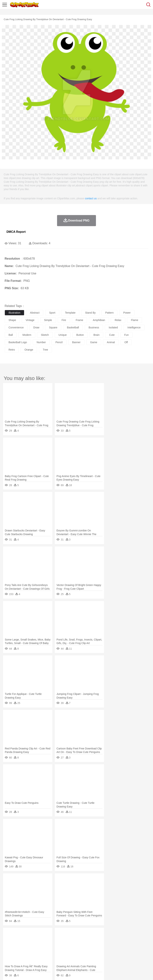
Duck (79, 940)
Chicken (56, 940)
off (126, 342)
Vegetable (106, 956)
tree (45, 350)
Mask (18, 945)
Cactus (47, 934)
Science (137, 951)
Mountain (139, 934)
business (94, 327)
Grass (99, 934)
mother (51, 945)
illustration (14, 313)
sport (52, 313)
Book (39, 951)
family (42, 945)
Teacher (30, 951)
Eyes (91, 945)
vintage (30, 320)
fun (127, 335)
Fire (72, 934)
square (53, 327)
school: (8, 951)
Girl (123, 945)
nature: (8, 934)
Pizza (136, 956)
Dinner (127, 956)
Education (82, 951)
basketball (73, 327)
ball (11, 335)
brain (97, 335)
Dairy (28, 956)
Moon (119, 934)
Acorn (18, 934)
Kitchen (118, 956)
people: (8, 945)
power (127, 313)
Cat (48, 940)
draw (36, 327)
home (109, 945)
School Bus (95, 951)
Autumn (28, 934)
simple (48, 320)
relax (118, 320)
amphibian (99, 320)
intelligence (134, 327)
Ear (84, 945)
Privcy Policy (30, 973)
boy (130, 945)
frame (79, 320)
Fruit (66, 956)
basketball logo (18, 342)
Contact (44, 973)
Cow (65, 940)
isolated (113, 327)
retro (12, 350)
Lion (142, 940)
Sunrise (128, 934)
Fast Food (56, 956)
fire (64, 320)
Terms (17, 973)
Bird (31, 940)
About (7, 973)
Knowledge (115, 951)
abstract (35, 313)
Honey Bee (123, 940)
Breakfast (18, 956)
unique (63, 335)
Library (127, 951)
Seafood (95, 956)
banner (76, 342)
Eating (144, 956)
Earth (65, 934)
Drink (46, 956)
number (41, 342)
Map (105, 951)
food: (7, 956)
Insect (134, 940)
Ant (17, 940)
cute (112, 335)
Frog (113, 940)
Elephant (97, 940)
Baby (26, 945)
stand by (90, 313)
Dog (72, 940)
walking (100, 945)
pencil (59, 342)
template (70, 313)
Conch (56, 934)
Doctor (77, 945)
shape (12, 320)
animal (111, 342)
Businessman (64, 945)
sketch (45, 335)
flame (135, 320)
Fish (106, 940)
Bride (34, 945)
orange (29, 350)
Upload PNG (69, 973)
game (94, 342)
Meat (73, 956)
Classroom (49, 951)
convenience (16, 327)
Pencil (71, 951)
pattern (109, 313)
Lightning (109, 934)
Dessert (37, 956)
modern (27, 335)
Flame (80, 934)
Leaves (38, 934)
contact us (91, 198)
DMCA (55, 973)
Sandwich (83, 956)
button (80, 335)
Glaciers (89, 934)
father (137, 945)
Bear (24, 940)
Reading (62, 951)
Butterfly (40, 940)
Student (20, 951)
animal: (8, 940)
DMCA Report (16, 232)
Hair (117, 945)
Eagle (87, 940)
